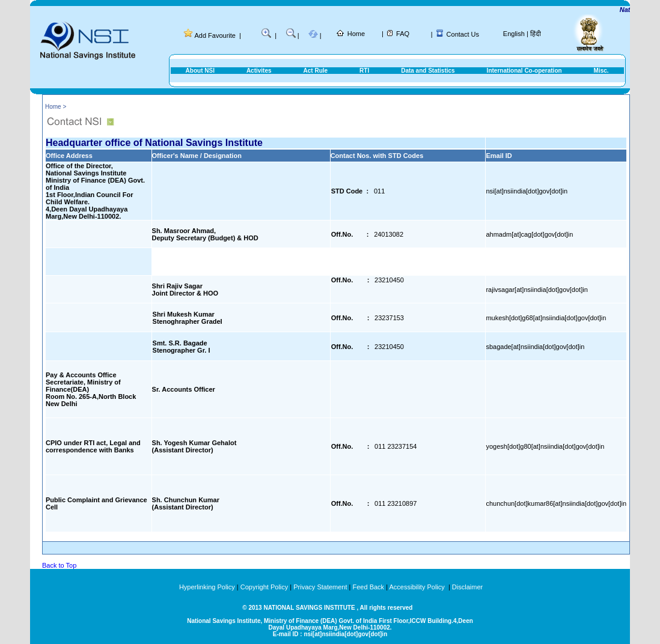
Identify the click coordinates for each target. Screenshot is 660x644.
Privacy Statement (320, 587)
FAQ (403, 34)
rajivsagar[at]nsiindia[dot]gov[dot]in (536, 290)
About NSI (200, 71)
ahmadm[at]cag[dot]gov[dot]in (529, 234)
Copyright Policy (264, 587)
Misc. (601, 71)
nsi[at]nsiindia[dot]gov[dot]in (527, 191)
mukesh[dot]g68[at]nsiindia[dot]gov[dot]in (546, 318)
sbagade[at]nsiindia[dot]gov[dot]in (535, 347)
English (514, 34)
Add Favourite (215, 35)
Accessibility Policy (417, 587)
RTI (364, 71)
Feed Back (369, 587)
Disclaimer (467, 587)
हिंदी (536, 34)
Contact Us (463, 34)
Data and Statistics (428, 71)
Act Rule (316, 71)
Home (356, 34)
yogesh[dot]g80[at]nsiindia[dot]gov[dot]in (545, 446)
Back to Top (59, 565)
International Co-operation (524, 71)
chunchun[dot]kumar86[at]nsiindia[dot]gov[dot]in (556, 503)
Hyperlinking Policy (207, 587)
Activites (259, 71)
